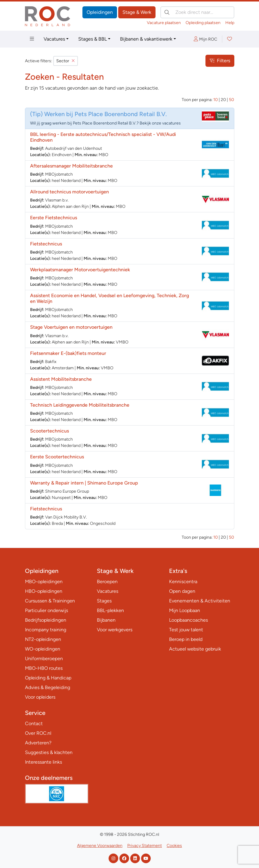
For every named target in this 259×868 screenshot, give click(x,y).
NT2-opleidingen (43, 639)
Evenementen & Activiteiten (200, 601)
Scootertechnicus (49, 431)
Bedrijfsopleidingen (46, 620)
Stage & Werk (137, 12)
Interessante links (43, 762)
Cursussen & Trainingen (50, 601)
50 (231, 100)
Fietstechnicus (46, 244)
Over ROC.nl (38, 733)
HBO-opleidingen (44, 591)
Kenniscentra (183, 582)
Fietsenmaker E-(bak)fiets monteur (68, 353)
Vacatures (54, 39)
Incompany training (46, 630)
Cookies (174, 846)
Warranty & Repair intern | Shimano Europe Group (84, 483)
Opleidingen (100, 12)
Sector (66, 61)
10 (216, 100)
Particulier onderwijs (46, 610)
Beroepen (107, 582)
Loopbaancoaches (188, 620)
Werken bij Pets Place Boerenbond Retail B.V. (105, 114)
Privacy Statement (145, 846)
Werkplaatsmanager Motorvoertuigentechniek (80, 270)
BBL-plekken (110, 610)
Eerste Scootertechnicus (57, 457)
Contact (34, 723)
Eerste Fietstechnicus (54, 218)
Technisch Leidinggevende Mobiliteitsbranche (80, 405)
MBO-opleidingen (44, 582)
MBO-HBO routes (44, 668)
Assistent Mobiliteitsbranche (61, 379)
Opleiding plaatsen (203, 23)
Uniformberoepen (44, 659)
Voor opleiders (40, 697)
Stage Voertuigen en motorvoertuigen (71, 327)
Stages (104, 601)
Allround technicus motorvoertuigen (69, 192)
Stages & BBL (93, 39)
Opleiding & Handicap (48, 678)
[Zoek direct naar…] (197, 12)
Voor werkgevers (115, 630)
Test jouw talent (186, 630)
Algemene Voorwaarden (100, 846)
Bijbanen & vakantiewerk (146, 39)
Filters (220, 61)
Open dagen (182, 591)
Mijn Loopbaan (185, 610)
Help (230, 23)
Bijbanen (106, 620)
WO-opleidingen (43, 649)
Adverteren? (38, 743)
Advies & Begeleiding (48, 687)
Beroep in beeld (186, 639)
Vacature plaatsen (164, 23)
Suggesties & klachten (49, 752)
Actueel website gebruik (195, 649)
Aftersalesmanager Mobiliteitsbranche (71, 166)
